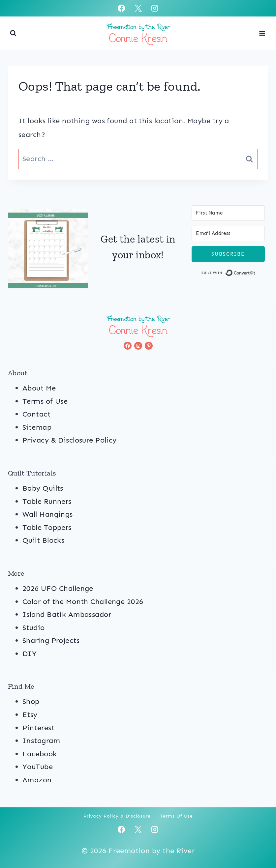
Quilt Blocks (43, 540)
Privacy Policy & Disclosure (117, 816)
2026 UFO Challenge (58, 588)
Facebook (40, 754)
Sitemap (37, 427)
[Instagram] (155, 8)
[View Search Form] (13, 33)
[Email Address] (228, 233)
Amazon (37, 780)
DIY (30, 654)
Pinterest (38, 728)
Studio (34, 628)
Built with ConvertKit (255, 274)
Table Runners (47, 501)
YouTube (38, 767)
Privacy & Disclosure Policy (70, 440)
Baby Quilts (43, 488)
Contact (36, 414)
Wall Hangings (48, 514)
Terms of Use (45, 401)
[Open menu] (262, 33)
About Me (39, 388)
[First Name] (228, 213)
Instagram (41, 741)
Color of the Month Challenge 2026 (83, 602)
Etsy (30, 715)
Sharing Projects (51, 640)
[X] (138, 8)
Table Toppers (47, 527)
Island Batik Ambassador (67, 614)
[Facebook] (121, 8)
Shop (31, 701)
